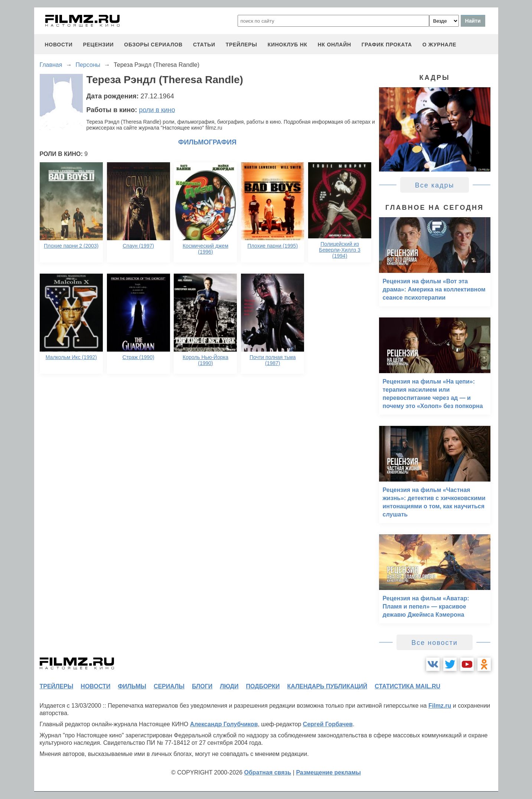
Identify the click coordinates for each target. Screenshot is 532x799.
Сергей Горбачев (328, 724)
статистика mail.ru (407, 686)
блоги (202, 686)
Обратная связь (268, 772)
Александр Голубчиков (224, 724)
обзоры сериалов (153, 45)
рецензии (98, 45)
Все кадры (435, 185)
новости (59, 45)
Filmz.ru (440, 706)
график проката (387, 45)
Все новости (435, 643)
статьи (204, 45)
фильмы (132, 686)
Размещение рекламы (328, 772)
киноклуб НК (288, 45)
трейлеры (241, 45)
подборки (263, 686)
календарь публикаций (327, 686)
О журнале (440, 45)
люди (229, 686)
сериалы (169, 686)
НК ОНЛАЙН (334, 45)
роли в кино (157, 110)
